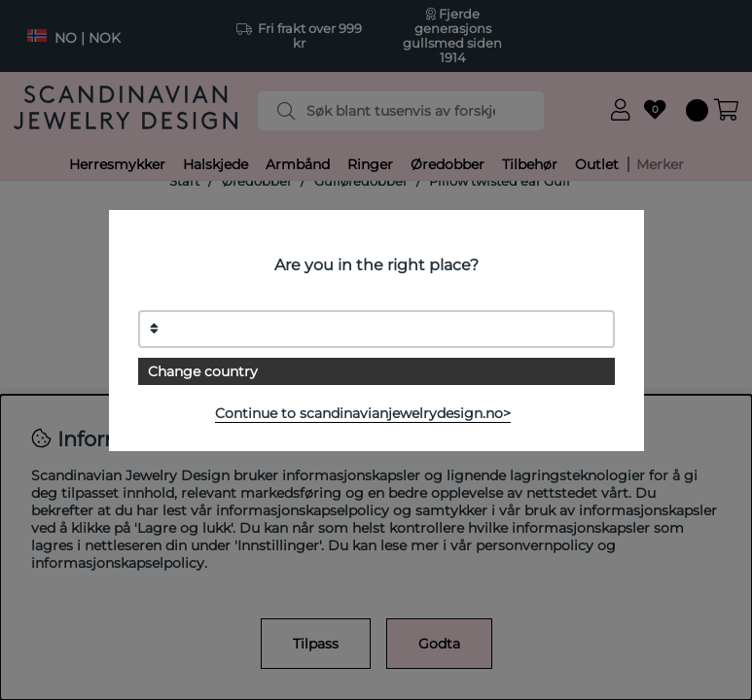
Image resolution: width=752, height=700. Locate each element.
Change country (203, 371)
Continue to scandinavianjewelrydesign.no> (363, 413)
